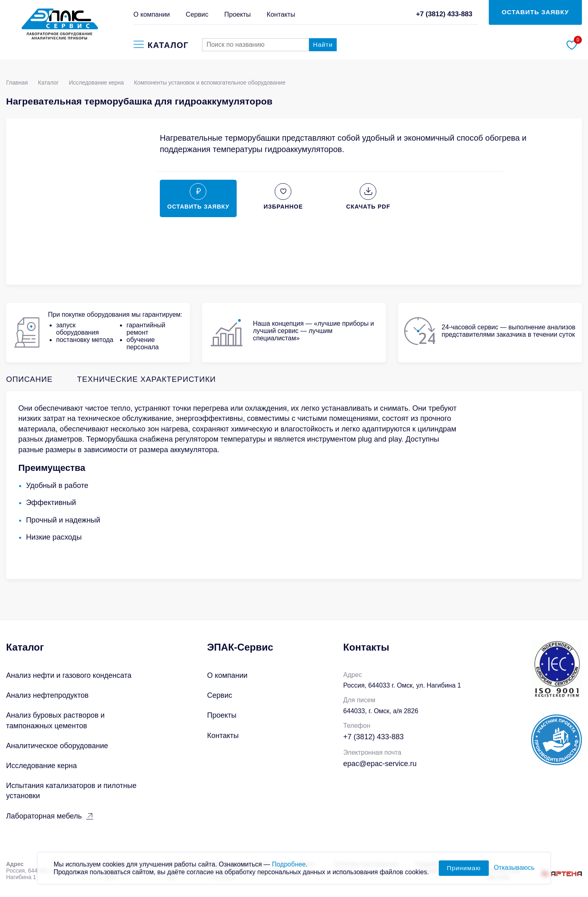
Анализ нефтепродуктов (47, 695)
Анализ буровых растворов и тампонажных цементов (55, 720)
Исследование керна (96, 83)
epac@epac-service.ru (380, 764)
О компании (151, 14)
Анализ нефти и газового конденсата (69, 675)
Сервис (197, 14)
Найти (323, 45)
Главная (17, 83)
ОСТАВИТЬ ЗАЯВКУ (535, 12)
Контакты (281, 14)
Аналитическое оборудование (57, 746)
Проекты (237, 14)
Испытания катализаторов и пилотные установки (71, 791)
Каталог (48, 83)
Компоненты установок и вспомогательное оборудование (210, 83)
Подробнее (289, 869)
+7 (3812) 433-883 (444, 14)
